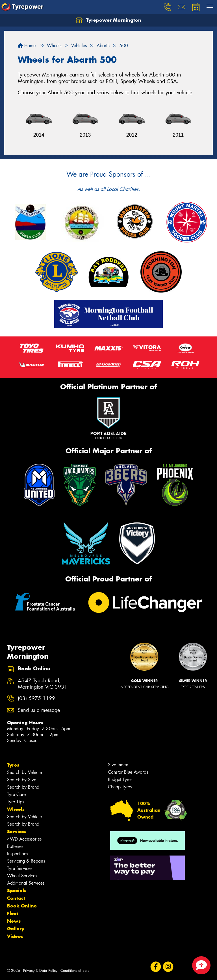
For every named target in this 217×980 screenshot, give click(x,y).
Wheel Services (22, 876)
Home (27, 46)
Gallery (16, 929)
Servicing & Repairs (26, 861)
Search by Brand (23, 787)
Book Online (22, 906)
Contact (16, 898)
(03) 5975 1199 (36, 698)
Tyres (13, 765)
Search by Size (22, 780)
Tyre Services (20, 868)
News (14, 921)
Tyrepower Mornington (108, 20)
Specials (17, 891)
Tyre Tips (16, 802)
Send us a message (39, 710)
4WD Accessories (24, 839)
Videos (15, 936)
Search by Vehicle (24, 772)
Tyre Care (16, 794)
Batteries (15, 846)
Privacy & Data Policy (40, 971)
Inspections (18, 854)
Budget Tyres (120, 779)
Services (17, 832)
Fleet (13, 913)
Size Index (118, 765)
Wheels (16, 809)
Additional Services (26, 883)
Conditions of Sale (75, 971)
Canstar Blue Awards (128, 772)
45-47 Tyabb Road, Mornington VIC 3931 (43, 684)
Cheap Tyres (120, 787)
